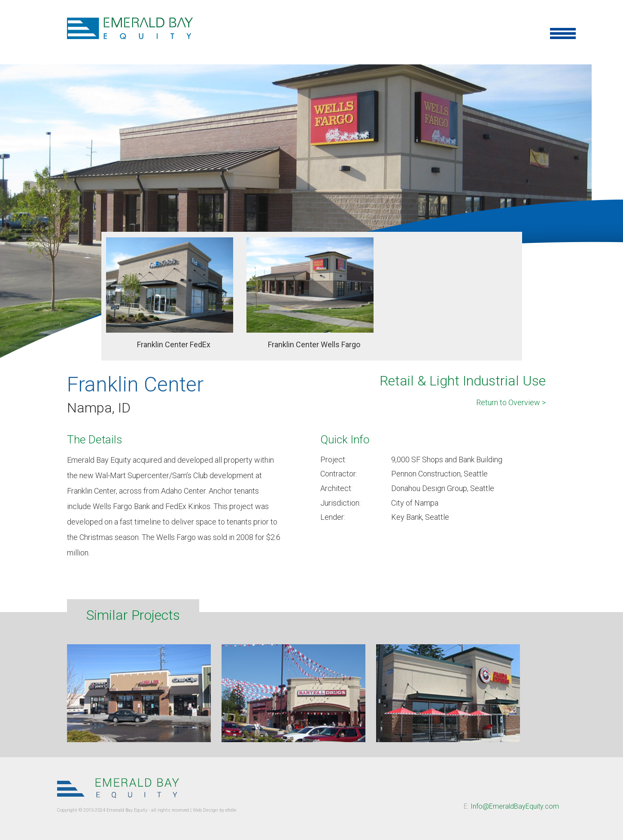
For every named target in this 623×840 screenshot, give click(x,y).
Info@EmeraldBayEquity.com (515, 806)
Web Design (205, 810)
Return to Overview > (511, 402)
